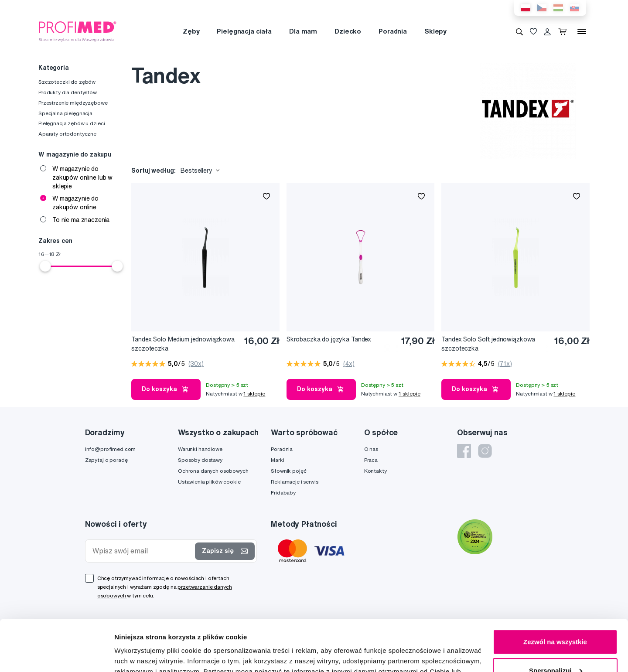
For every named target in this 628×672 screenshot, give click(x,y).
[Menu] (582, 31)
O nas (371, 449)
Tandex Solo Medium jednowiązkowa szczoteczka (183, 344)
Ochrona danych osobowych (213, 471)
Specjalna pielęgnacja (65, 113)
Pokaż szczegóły (140, 655)
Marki (277, 460)
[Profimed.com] (78, 31)
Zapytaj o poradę (106, 460)
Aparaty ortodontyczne (67, 134)
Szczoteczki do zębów (67, 82)
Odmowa (555, 648)
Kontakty (375, 471)
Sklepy (435, 31)
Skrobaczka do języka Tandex (329, 339)
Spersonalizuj (556, 619)
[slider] (45, 266)
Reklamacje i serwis (294, 482)
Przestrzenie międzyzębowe (73, 103)
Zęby (191, 31)
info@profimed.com (111, 449)
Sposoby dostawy (200, 460)
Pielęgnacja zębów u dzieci (72, 123)
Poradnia (393, 31)
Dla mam (303, 31)
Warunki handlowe (200, 449)
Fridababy (283, 493)
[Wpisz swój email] (142, 551)
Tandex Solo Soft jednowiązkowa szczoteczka (488, 344)
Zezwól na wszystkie (555, 591)
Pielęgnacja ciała (244, 31)
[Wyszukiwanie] (519, 31)
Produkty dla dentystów (68, 92)
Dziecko (348, 31)
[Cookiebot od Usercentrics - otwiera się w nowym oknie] (56, 655)
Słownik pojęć (288, 471)
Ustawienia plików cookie (209, 482)
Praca (371, 460)
